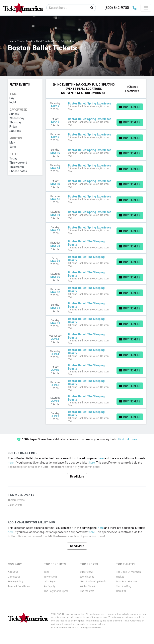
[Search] (67, 8)
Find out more (128, 439)
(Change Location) (132, 89)
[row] (96, 106)
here (101, 458)
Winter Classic (88, 586)
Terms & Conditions (19, 586)
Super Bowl (86, 572)
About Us (13, 572)
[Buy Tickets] (130, 107)
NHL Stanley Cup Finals (93, 582)
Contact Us (14, 577)
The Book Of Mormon (128, 572)
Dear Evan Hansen (126, 582)
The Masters (87, 591)
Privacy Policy (16, 582)
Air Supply (50, 586)
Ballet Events (15, 505)
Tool (46, 572)
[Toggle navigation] (146, 8)
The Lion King (124, 586)
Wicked (120, 577)
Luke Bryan (50, 582)
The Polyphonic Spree (56, 591)
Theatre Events (16, 500)
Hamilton (121, 591)
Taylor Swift (50, 577)
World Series (87, 577)
